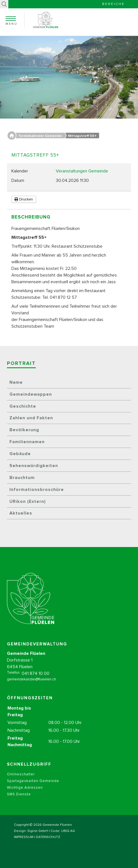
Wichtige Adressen (25, 792)
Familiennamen (27, 442)
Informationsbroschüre (37, 490)
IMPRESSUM (24, 837)
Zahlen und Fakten (31, 418)
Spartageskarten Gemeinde (33, 786)
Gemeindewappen (31, 394)
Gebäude (20, 454)
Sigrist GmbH (38, 831)
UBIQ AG (68, 831)
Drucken (24, 199)
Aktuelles (21, 513)
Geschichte (23, 406)
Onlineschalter (21, 779)
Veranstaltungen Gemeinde (82, 171)
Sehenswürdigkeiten (34, 466)
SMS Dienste (19, 799)
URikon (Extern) (28, 501)
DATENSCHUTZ (48, 837)
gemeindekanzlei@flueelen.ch (32, 684)
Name (16, 382)
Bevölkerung (24, 430)
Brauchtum (22, 478)
